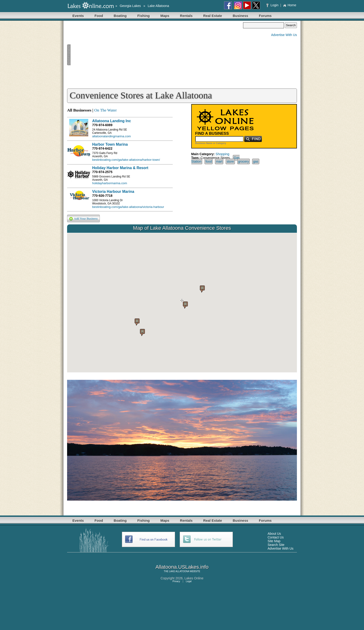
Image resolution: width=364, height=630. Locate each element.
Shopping (223, 154)
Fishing (144, 16)
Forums (265, 16)
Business (240, 16)
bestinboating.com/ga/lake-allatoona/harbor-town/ (126, 160)
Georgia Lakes (130, 6)
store (230, 161)
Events (78, 16)
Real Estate (213, 16)
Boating (120, 16)
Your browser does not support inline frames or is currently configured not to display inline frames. (182, 303)
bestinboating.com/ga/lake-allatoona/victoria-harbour (128, 207)
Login (273, 5)
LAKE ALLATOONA (179, 571)
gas (256, 161)
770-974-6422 (102, 148)
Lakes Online (194, 578)
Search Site (276, 545)
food (209, 161)
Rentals (186, 16)
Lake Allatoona (158, 6)
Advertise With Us (284, 35)
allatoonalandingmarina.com (112, 136)
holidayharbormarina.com (110, 183)
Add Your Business (83, 219)
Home (290, 5)
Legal (189, 581)
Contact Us (276, 537)
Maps (165, 16)
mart (219, 161)
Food (99, 16)
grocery (244, 161)
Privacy (176, 581)
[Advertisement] (155, 55)
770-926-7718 (102, 196)
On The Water (106, 110)
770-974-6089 (102, 125)
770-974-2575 (102, 172)
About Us (274, 534)
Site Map (274, 541)
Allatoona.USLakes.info (182, 567)
